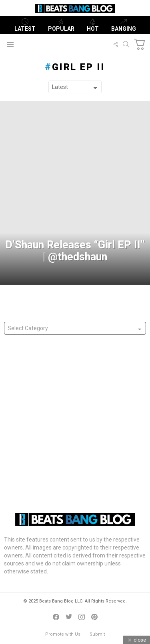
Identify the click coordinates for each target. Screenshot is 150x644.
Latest (25, 25)
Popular (61, 25)
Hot (93, 25)
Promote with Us (63, 634)
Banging (124, 25)
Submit (97, 634)
